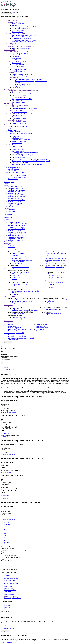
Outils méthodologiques (15, 120)
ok (2, 363)
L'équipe (14, 60)
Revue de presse (9, 182)
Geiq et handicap (17, 100)
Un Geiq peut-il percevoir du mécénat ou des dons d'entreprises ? (31, 161)
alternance (9, 355)
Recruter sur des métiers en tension (22, 94)
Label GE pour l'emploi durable (9, 356)
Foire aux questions (10, 590)
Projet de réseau (16, 58)
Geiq (3, 552)
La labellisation (13, 117)
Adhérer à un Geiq (10, 89)
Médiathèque (8, 587)
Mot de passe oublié (10, 628)
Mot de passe (5, 625)
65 (5, 540)
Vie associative (12, 166)
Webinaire (7, 184)
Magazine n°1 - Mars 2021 (16, 205)
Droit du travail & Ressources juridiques (20, 133)
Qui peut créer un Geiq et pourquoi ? (19, 105)
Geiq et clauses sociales (19, 102)
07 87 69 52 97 (5, 433)
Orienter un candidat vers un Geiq (22, 37)
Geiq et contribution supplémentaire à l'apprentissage (27, 164)
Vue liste (9, 547)
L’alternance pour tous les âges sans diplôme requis (27, 27)
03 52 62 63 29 (5, 495)
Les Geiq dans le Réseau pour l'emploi (23, 76)
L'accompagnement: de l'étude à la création (21, 114)
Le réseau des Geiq (10, 50)
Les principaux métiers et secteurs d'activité (21, 177)
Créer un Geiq (9, 104)
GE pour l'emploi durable (15, 78)
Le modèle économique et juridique (22, 38)
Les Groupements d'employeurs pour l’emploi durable (27, 79)
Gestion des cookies (10, 596)
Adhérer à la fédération (18, 55)
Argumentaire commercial (19, 148)
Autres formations (17, 143)
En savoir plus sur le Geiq (8, 412)
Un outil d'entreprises (18, 92)
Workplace (8, 592)
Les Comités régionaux (18, 66)
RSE (9, 352)
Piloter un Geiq (9, 125)
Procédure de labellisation (23, 84)
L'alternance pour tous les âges (17, 176)
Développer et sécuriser (15, 146)
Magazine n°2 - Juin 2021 (16, 203)
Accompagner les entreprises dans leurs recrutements (24, 91)
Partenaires (11, 73)
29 (5, 532)
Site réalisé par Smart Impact (13, 598)
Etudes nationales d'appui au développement (25, 109)
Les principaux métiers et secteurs (22, 29)
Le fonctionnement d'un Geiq (17, 34)
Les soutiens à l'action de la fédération (23, 74)
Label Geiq (9, 358)
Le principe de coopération (20, 112)
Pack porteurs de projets (19, 122)
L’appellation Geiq (13, 43)
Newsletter (8, 185)
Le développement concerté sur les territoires (21, 110)
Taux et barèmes (9, 359)
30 (5, 534)
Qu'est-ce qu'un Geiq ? (15, 22)
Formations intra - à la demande (21, 140)
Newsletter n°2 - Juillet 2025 (16, 190)
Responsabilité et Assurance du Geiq (22, 156)
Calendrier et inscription (19, 138)
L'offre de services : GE (19, 71)
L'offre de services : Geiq (19, 69)
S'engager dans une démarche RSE (18, 97)
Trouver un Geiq (16, 63)
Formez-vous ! (12, 135)
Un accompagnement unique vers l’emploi (24, 40)
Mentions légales (9, 595)
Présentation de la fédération (20, 53)
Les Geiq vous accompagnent (17, 174)
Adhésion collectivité (18, 149)
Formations (11, 211)
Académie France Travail (19, 141)
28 (5, 531)
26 (5, 527)
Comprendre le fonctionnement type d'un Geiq (25, 35)
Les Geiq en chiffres (18, 30)
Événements (12, 210)
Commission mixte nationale (20, 45)
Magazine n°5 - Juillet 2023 (16, 198)
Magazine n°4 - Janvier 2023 (16, 200)
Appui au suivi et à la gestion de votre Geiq (24, 154)
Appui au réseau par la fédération (18, 68)
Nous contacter (5, 576)
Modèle (9, 361)
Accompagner (12, 130)
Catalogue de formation (19, 136)
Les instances (16, 56)
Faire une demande (6, 642)
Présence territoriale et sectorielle (18, 61)
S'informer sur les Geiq (11, 20)
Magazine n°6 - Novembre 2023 (17, 197)
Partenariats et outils (14, 167)
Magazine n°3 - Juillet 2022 (16, 201)
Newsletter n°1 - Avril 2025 (16, 192)
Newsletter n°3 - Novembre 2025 (18, 188)
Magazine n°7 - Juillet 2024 (16, 195)
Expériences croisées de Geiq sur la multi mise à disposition (29, 159)
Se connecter (8, 214)
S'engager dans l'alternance (20, 96)
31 (5, 536)
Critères (18, 82)
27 (5, 529)
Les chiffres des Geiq (18, 65)
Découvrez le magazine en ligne (21, 48)
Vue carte (4, 547)
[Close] (1, 614)
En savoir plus (5, 437)
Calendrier (7, 208)
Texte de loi (9, 353)
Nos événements (9, 588)
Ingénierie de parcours (15, 131)
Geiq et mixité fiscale (18, 151)
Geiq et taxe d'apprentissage (20, 162)
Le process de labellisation (19, 118)
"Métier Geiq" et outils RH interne (18, 127)
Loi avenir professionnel (9, 350)
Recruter (11, 128)
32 (5, 537)
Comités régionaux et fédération (11, 557)
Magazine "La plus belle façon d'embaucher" (21, 47)
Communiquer (12, 145)
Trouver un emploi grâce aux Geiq (14, 172)
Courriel (3, 623)
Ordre (2, 347)
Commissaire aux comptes (19, 158)
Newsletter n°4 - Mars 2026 (16, 187)
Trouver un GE (16, 87)
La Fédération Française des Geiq (18, 51)
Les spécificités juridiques (19, 123)
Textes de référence (17, 32)
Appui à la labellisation (22, 86)
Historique (15, 25)
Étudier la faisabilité (18, 115)
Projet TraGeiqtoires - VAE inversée (22, 42)
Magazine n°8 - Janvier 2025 (16, 193)
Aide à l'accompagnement (9, 349)
